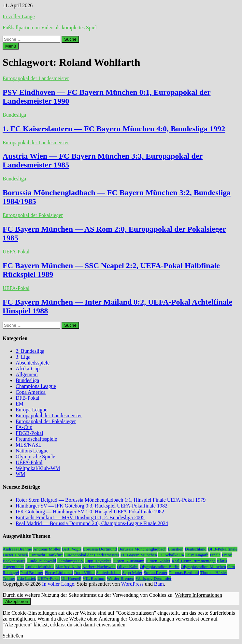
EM (20, 404)
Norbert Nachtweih (99, 567)
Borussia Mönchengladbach (142, 549)
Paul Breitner (32, 572)
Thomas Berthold (184, 572)
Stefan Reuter (156, 572)
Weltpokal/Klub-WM (38, 468)
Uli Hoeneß (71, 578)
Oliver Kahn (128, 567)
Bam (159, 584)
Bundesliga (14, 115)
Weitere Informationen (199, 595)
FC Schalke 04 (171, 555)
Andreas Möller (47, 549)
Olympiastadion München (203, 567)
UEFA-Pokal (16, 252)
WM (20, 474)
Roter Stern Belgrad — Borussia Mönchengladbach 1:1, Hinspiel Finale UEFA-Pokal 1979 (111, 500)
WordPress (132, 584)
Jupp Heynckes (98, 561)
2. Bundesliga (30, 351)
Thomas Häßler (214, 572)
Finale (215, 555)
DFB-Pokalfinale (223, 549)
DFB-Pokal (28, 398)
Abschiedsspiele (33, 363)
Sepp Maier (132, 572)
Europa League (31, 410)
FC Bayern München (139, 555)
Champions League (36, 386)
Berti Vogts (72, 549)
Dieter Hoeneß (15, 555)
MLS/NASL (28, 445)
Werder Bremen (121, 578)
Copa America (31, 392)
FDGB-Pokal (29, 433)
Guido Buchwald (42, 561)
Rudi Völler (85, 572)
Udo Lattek (26, 578)
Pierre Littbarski (59, 572)
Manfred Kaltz (68, 567)
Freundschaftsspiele (36, 439)
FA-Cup (24, 427)
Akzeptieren (17, 601)
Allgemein (27, 374)
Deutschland (196, 549)
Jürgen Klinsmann (128, 561)
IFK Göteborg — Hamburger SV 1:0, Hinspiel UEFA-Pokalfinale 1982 (90, 512)
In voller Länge (19, 16)
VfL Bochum (94, 578)
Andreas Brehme (17, 549)
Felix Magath (197, 555)
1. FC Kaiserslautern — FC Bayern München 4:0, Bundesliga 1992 (114, 129)
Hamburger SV (71, 561)
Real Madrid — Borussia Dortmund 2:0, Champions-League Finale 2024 (92, 523)
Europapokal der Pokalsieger (33, 215)
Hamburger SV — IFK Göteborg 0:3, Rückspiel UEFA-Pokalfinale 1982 (92, 506)
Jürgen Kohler (158, 561)
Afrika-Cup (28, 369)
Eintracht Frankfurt (46, 555)
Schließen (13, 636)
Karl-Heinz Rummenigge (194, 561)
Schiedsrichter (108, 572)
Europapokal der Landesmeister (36, 78)
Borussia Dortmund (100, 549)
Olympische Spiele (35, 457)
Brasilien (176, 549)
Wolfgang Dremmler (153, 578)
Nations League (32, 451)
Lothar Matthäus (40, 567)
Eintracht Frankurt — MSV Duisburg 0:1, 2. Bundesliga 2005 (80, 517)
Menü (11, 46)
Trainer (9, 578)
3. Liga (23, 357)
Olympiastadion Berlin (160, 567)
